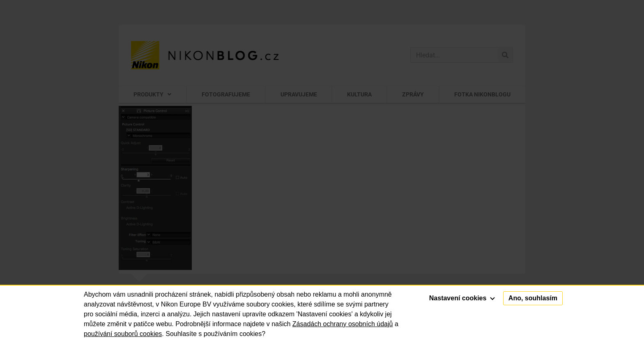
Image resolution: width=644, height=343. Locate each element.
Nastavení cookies (462, 298)
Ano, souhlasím (533, 298)
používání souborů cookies (123, 334)
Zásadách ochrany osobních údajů (343, 324)
